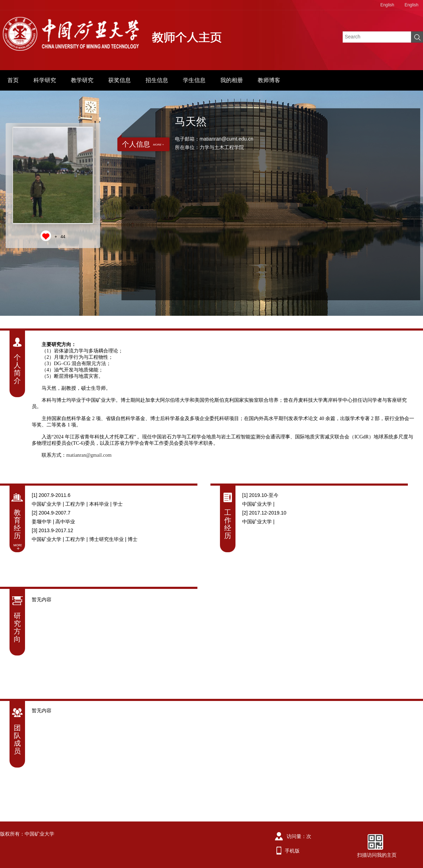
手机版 (292, 851)
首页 (13, 80)
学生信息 (194, 80)
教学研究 (82, 80)
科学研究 (45, 80)
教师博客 (269, 80)
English (387, 5)
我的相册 (232, 80)
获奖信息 (119, 80)
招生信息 (157, 80)
